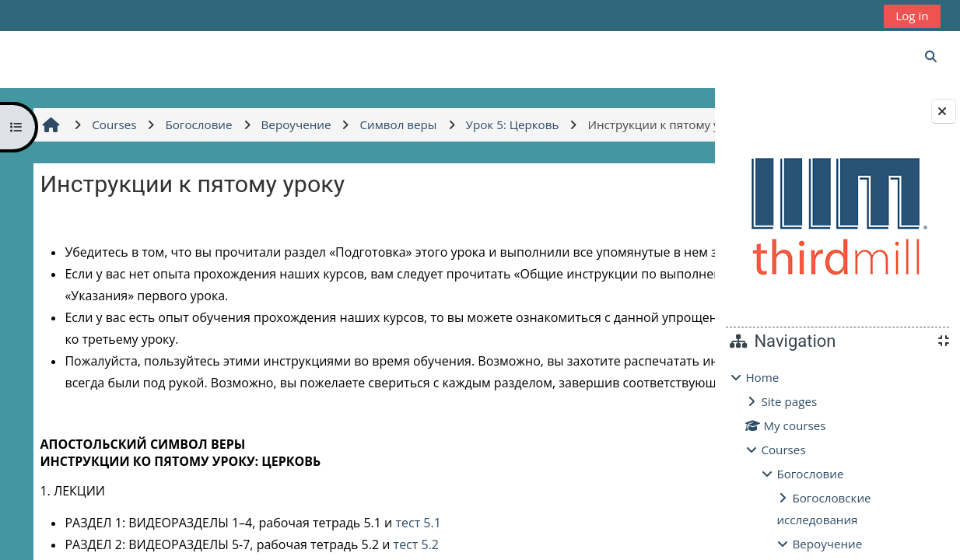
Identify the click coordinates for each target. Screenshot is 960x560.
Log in (912, 16)
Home (762, 377)
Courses (783, 450)
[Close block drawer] (944, 111)
